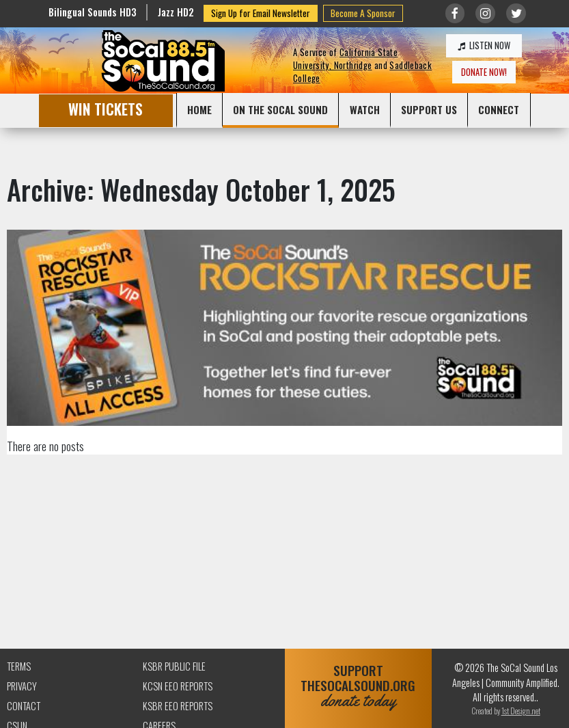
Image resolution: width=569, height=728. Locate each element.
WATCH (365, 109)
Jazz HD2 (176, 12)
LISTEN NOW (484, 45)
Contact (24, 706)
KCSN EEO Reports (178, 686)
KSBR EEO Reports (178, 706)
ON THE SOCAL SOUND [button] (280, 109)
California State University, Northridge (345, 59)
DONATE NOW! (484, 72)
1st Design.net (521, 711)
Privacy (22, 686)
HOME (199, 109)
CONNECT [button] (499, 109)
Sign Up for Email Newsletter (261, 13)
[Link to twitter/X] (516, 13)
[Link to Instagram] (485, 13)
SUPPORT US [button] (429, 109)
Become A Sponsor (363, 13)
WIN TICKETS (106, 109)
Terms (19, 666)
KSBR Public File (174, 666)
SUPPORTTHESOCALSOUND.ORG (359, 686)
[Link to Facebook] (455, 13)
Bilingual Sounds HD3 (93, 12)
